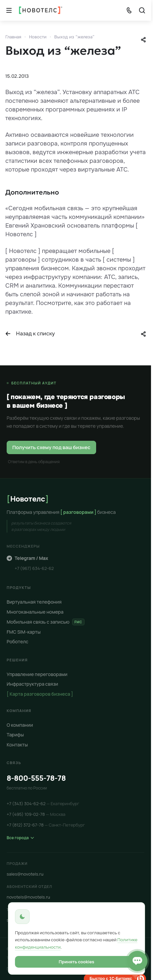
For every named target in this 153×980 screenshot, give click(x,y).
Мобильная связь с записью (46, 622)
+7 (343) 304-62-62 (43, 803)
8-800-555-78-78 (36, 778)
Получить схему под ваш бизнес (51, 447)
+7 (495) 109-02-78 (36, 814)
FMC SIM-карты (24, 631)
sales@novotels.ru (25, 874)
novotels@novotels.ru (28, 897)
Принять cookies (77, 962)
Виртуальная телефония (34, 602)
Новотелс (28, 499)
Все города (20, 838)
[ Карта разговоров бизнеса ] (40, 694)
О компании (20, 725)
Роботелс (17, 641)
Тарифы (15, 735)
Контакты (17, 745)
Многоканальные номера (35, 612)
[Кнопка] (9, 10)
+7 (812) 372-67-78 (46, 825)
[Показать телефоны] (129, 10)
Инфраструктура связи (32, 684)
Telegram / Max (27, 558)
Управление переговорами (37, 674)
